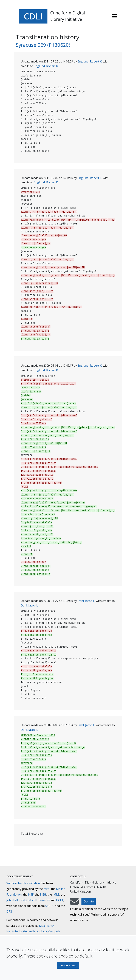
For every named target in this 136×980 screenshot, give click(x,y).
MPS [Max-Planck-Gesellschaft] (47, 889)
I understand (68, 965)
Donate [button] (89, 901)
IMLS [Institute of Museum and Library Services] (56, 894)
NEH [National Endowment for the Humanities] (43, 894)
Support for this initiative (23, 883)
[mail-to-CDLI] (74, 903)
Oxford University (38, 900)
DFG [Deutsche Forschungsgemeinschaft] (9, 911)
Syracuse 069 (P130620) (43, 45)
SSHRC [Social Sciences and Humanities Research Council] (50, 906)
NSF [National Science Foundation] (31, 894)
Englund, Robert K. (90, 61)
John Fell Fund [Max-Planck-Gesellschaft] (16, 900)
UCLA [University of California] (60, 900)
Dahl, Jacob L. (86, 601)
